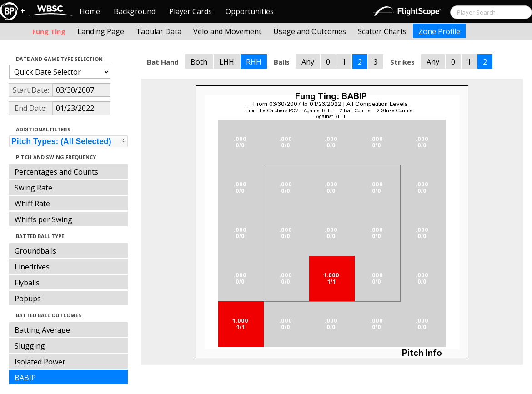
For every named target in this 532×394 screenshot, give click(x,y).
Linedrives (32, 267)
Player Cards (191, 11)
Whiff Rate (32, 204)
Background (135, 11)
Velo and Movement (227, 31)
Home (90, 11)
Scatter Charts (382, 31)
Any (308, 62)
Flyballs (27, 283)
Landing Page (101, 31)
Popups (28, 299)
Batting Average (42, 330)
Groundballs (35, 251)
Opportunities (250, 11)
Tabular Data (159, 31)
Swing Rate (33, 188)
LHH (227, 62)
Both (199, 62)
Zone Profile (439, 31)
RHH (254, 62)
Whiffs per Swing (43, 219)
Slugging (30, 346)
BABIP (25, 378)
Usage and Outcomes (310, 31)
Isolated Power (40, 362)
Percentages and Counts (56, 172)
